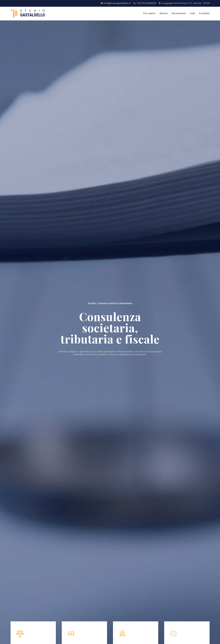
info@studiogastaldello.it (116, 3)
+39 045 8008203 (145, 3)
